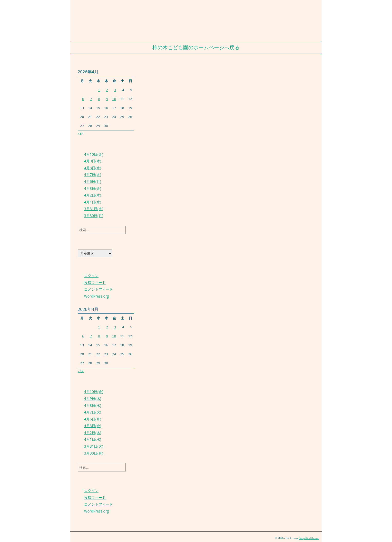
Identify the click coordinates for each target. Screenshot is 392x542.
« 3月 (81, 134)
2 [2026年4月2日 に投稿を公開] (107, 90)
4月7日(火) (93, 175)
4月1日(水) (93, 202)
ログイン (91, 276)
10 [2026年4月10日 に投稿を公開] (114, 99)
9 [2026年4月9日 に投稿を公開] (107, 99)
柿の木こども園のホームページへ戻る (196, 47)
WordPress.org (96, 296)
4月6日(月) (93, 181)
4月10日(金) (94, 154)
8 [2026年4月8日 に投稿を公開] (99, 99)
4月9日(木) (93, 161)
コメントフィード (99, 289)
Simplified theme (309, 538)
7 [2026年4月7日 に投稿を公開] (91, 99)
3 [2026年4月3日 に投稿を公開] (115, 90)
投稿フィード (95, 283)
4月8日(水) (93, 168)
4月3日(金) (93, 188)
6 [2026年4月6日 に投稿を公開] (83, 99)
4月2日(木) (93, 195)
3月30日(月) (94, 216)
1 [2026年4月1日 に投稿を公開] (99, 90)
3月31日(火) (94, 209)
